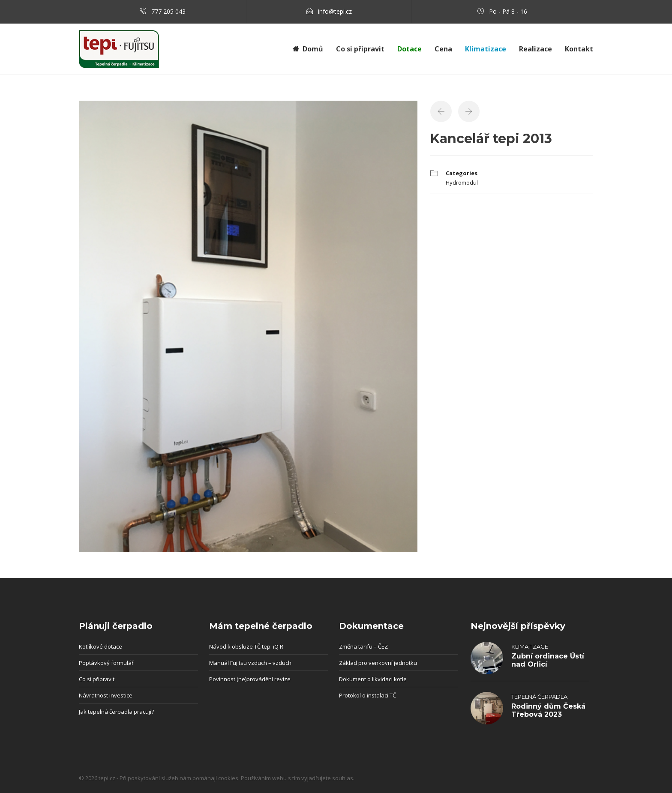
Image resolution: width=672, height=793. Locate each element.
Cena (443, 49)
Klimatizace (530, 646)
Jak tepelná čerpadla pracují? (116, 712)
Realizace (535, 49)
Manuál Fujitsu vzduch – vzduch (250, 663)
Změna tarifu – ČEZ (363, 646)
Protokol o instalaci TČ (367, 695)
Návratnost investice (106, 695)
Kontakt (579, 49)
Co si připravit (360, 49)
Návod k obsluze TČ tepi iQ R (246, 646)
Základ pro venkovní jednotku (378, 663)
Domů (313, 49)
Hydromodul (462, 183)
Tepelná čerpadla (539, 697)
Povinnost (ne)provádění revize (250, 679)
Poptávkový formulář (106, 663)
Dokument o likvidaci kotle (373, 679)
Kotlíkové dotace (100, 646)
